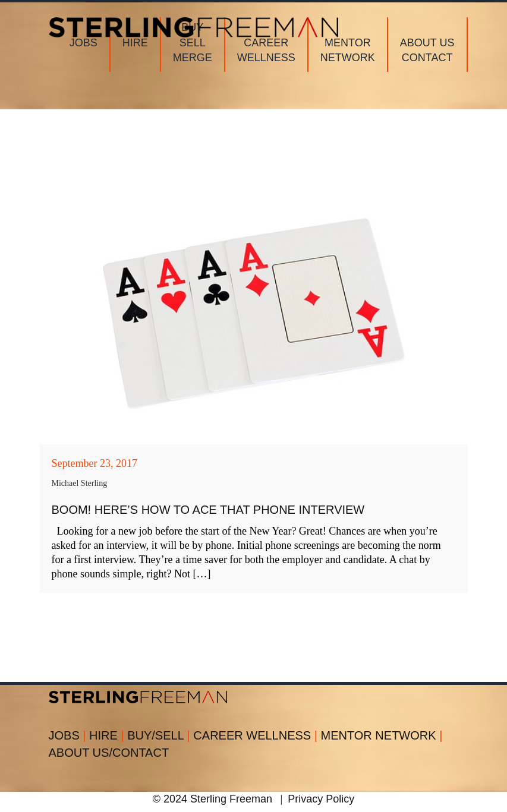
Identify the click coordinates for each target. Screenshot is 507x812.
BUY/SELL (160, 735)
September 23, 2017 (95, 463)
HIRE (108, 735)
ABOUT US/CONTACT (109, 753)
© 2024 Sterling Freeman (212, 799)
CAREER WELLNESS (257, 735)
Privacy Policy (321, 799)
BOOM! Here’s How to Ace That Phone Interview (208, 510)
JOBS (69, 735)
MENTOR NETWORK (382, 735)
